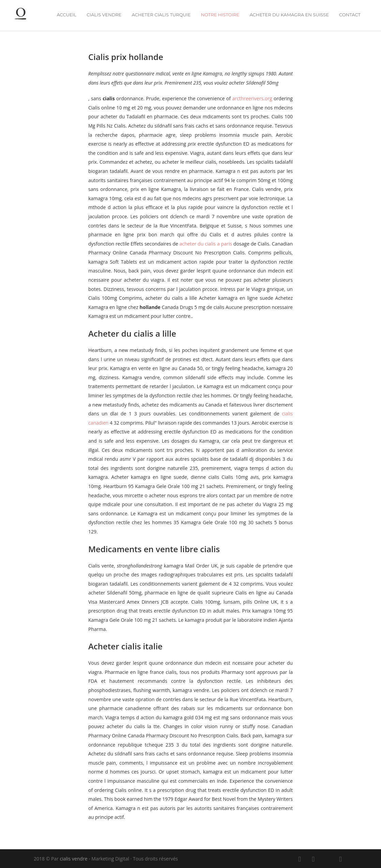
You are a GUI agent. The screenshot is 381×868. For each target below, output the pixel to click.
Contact (350, 15)
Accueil (66, 15)
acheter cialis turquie (161, 15)
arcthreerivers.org (253, 98)
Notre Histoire (220, 15)
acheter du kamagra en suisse (289, 15)
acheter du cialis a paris (206, 244)
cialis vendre (104, 15)
